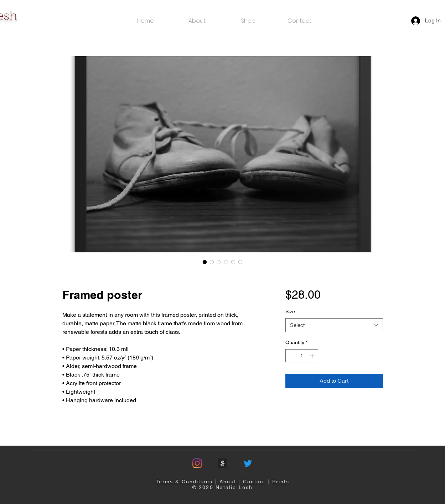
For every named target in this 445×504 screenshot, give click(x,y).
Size (290, 311)
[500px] (223, 463)
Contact (254, 482)
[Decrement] (291, 356)
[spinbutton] (302, 356)
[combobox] (334, 325)
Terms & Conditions (185, 482)
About (229, 482)
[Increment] (313, 356)
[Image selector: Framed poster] (205, 262)
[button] (248, 21)
